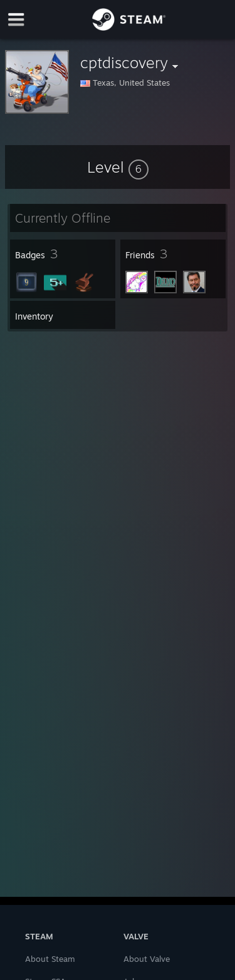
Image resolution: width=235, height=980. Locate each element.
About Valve (147, 959)
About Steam (50, 959)
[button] (118, 167)
